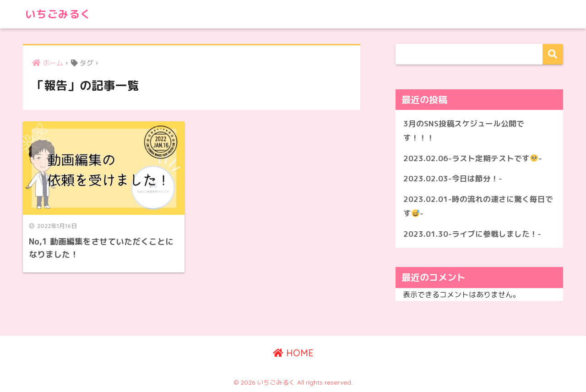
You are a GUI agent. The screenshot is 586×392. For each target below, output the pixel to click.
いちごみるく (58, 14)
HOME (293, 353)
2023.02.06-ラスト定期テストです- (473, 158)
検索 (553, 54)
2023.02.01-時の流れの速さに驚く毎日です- (478, 206)
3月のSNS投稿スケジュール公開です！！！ (464, 131)
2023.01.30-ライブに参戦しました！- (472, 234)
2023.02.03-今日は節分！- (453, 178)
